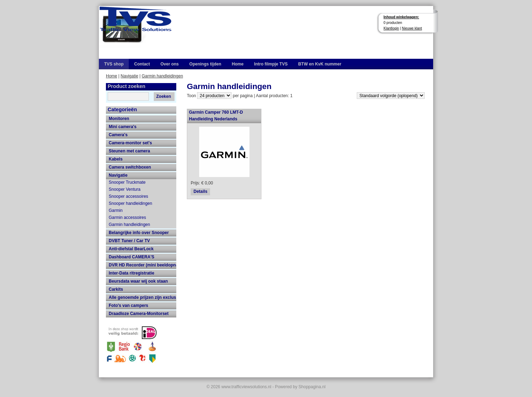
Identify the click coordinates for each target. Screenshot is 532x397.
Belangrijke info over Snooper (139, 233)
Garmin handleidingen (162, 76)
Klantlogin (391, 28)
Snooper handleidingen (130, 203)
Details (200, 191)
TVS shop (114, 64)
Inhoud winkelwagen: (401, 17)
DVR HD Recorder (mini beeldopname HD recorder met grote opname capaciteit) (142, 265)
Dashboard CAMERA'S (132, 257)
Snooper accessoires (128, 196)
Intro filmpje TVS (271, 64)
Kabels (116, 159)
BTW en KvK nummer (320, 64)
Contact (142, 64)
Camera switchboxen (130, 167)
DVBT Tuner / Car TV (129, 241)
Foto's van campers (128, 305)
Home (238, 64)
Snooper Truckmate (127, 182)
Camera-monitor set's (130, 143)
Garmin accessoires (127, 218)
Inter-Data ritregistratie (131, 273)
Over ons (170, 64)
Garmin (116, 210)
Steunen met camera (129, 151)
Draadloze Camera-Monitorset (139, 314)
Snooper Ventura (125, 189)
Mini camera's (123, 127)
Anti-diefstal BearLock (131, 249)
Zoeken (164, 96)
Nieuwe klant (412, 28)
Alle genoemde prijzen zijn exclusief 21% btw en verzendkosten (142, 297)
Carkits (116, 289)
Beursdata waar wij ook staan (138, 281)
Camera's (118, 135)
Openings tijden (205, 64)
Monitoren (119, 119)
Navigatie (129, 76)
